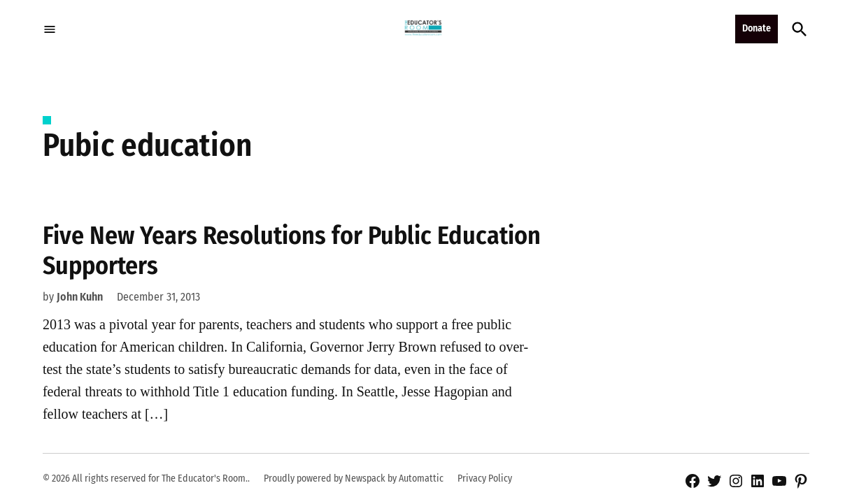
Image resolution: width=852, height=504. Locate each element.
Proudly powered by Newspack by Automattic (354, 478)
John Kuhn (80, 297)
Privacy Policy (485, 478)
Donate (757, 28)
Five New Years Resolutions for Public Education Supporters (292, 251)
